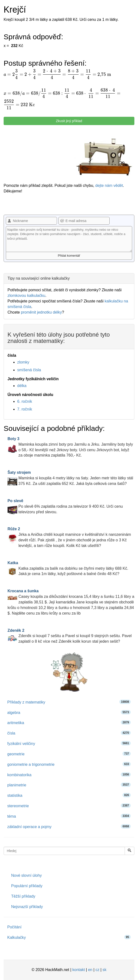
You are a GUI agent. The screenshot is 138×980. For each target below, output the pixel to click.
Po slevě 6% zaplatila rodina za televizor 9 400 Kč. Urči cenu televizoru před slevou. (65, 506)
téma (69, 816)
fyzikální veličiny (69, 743)
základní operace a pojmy (69, 826)
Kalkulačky (69, 937)
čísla (69, 733)
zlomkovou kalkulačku (26, 296)
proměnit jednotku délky (41, 312)
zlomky (23, 362)
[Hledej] (130, 851)
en (90, 970)
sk (105, 970)
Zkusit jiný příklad (69, 121)
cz (97, 970)
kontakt (79, 970)
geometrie (69, 754)
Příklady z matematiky (69, 702)
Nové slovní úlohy (26, 875)
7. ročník (25, 409)
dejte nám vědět (109, 186)
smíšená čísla (29, 370)
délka (22, 386)
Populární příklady (27, 886)
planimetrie (69, 785)
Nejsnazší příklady (27, 907)
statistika (69, 795)
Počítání (14, 927)
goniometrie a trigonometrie (69, 764)
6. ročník (25, 401)
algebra (69, 712)
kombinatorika (69, 775)
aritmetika (69, 723)
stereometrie (69, 806)
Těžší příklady (23, 896)
